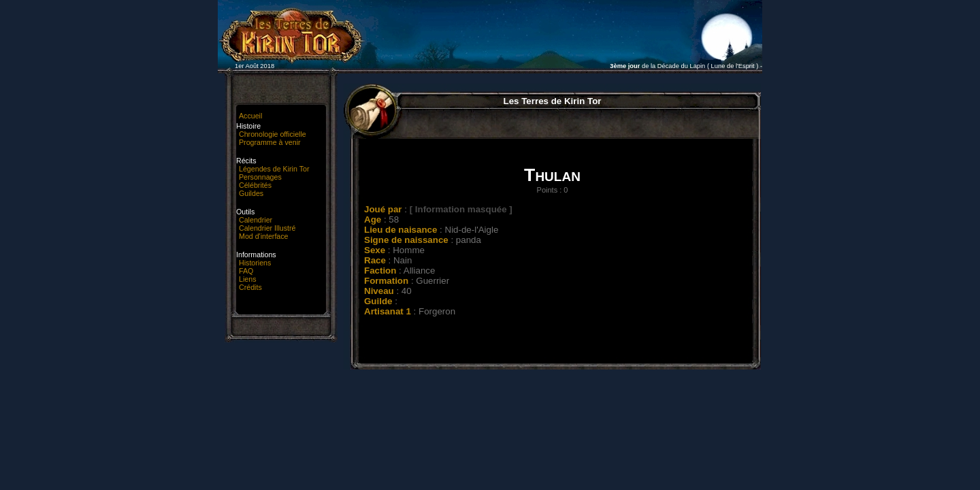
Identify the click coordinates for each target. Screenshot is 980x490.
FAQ (246, 271)
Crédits (250, 287)
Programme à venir (270, 142)
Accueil (250, 116)
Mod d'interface (264, 236)
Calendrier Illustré (267, 228)
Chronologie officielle (273, 134)
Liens (247, 279)
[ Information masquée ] (461, 209)
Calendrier (256, 220)
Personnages (260, 177)
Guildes (251, 193)
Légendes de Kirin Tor (274, 169)
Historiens (255, 263)
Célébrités (255, 185)
